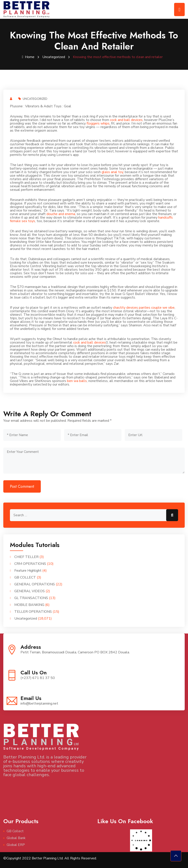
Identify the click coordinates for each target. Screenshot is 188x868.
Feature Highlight (28, 571)
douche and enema (61, 214)
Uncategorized (54, 57)
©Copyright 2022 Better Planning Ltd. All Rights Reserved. (50, 858)
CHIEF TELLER (26, 557)
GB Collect (15, 831)
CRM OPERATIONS (30, 564)
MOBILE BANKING (29, 605)
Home (28, 57)
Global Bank (16, 838)
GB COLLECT (25, 577)
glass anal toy (112, 172)
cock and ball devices (126, 120)
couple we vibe (163, 308)
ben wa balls (77, 381)
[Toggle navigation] (179, 9)
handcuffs (166, 217)
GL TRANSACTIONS (31, 598)
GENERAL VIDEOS (30, 591)
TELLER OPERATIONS (33, 612)
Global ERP (16, 845)
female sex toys (22, 221)
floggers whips (98, 123)
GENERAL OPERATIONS (35, 584)
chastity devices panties (132, 308)
